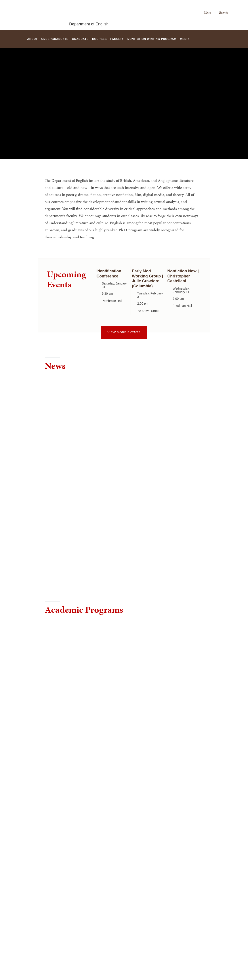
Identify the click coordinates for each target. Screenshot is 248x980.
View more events (124, 332)
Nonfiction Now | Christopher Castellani (183, 276)
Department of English (89, 15)
